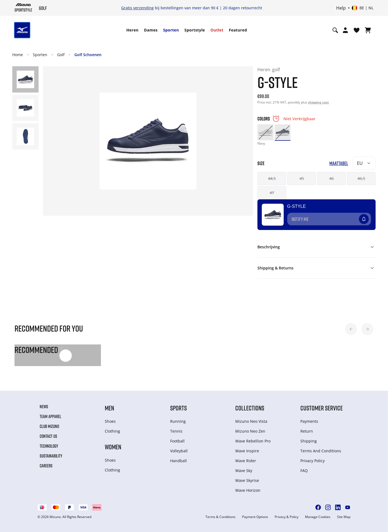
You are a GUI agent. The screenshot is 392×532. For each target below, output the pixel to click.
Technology (49, 446)
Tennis (176, 431)
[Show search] (335, 30)
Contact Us (48, 436)
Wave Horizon (248, 490)
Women (113, 447)
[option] (265, 132)
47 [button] (272, 193)
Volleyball (179, 451)
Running (178, 421)
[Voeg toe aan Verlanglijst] (369, 217)
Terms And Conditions (321, 451)
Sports (178, 408)
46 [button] (332, 178)
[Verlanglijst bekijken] (357, 30)
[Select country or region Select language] (363, 8)
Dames (151, 30)
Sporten (171, 30)
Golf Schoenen (88, 55)
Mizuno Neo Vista (251, 421)
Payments (309, 421)
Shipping (309, 441)
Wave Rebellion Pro (253, 441)
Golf (61, 55)
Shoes (110, 421)
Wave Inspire (247, 451)
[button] (351, 329)
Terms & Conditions (220, 517)
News (44, 407)
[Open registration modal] (345, 30)
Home (18, 55)
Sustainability (51, 456)
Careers (46, 466)
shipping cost (318, 102)
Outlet (217, 30)
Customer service (322, 408)
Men (109, 408)
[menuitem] (133, 30)
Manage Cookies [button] (318, 517)
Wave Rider (246, 461)
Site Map (344, 517)
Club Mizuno (49, 426)
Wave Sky (244, 471)
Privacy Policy (313, 461)
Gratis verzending (137, 8)
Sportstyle (195, 30)
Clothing (112, 431)
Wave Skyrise (247, 480)
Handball (178, 461)
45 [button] (302, 178)
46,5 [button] (361, 178)
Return (307, 431)
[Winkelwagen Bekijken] (368, 30)
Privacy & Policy (287, 517)
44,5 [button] (272, 178)
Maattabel (339, 163)
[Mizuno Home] (23, 7)
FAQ (304, 471)
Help (341, 8)
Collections (250, 408)
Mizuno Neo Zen (250, 431)
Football (177, 441)
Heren (133, 30)
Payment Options (255, 517)
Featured (238, 30)
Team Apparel (50, 416)
